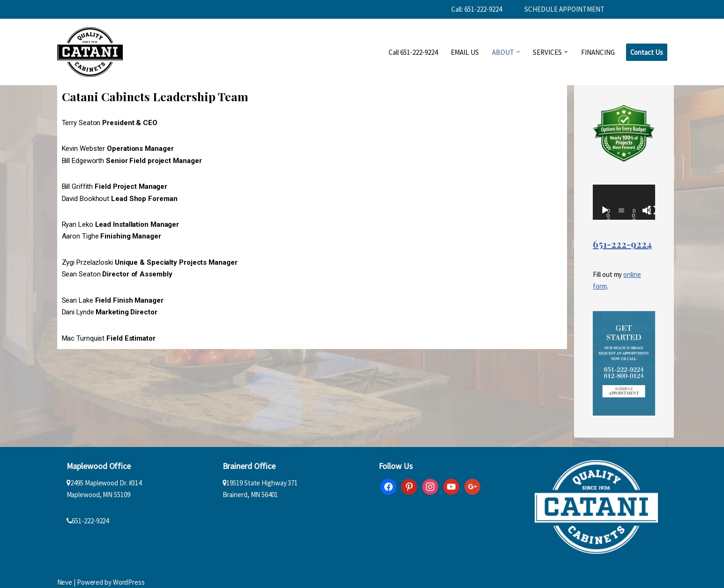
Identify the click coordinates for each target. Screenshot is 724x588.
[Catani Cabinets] (90, 52)
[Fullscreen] (652, 210)
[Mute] (647, 210)
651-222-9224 (622, 244)
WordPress (129, 582)
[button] (518, 52)
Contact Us (647, 52)
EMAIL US (465, 52)
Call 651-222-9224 (413, 52)
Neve (65, 582)
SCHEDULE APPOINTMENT (564, 9)
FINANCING (598, 52)
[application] (624, 202)
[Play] (605, 210)
